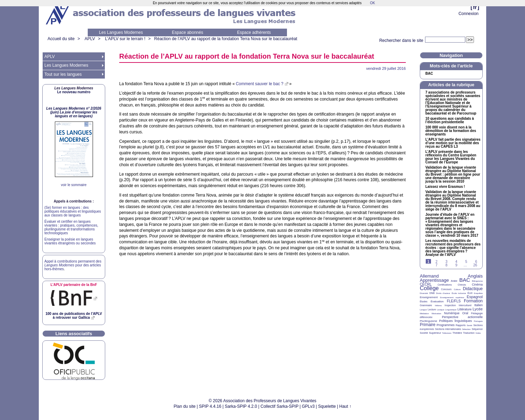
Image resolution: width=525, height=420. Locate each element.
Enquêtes (478, 293)
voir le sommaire (74, 185)
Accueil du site (61, 39)
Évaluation (437, 301)
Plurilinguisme (429, 321)
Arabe (454, 281)
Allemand (429, 276)
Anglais (475, 276)
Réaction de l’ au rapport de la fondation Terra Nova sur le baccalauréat (226, 39)
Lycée (478, 309)
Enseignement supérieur (452, 297)
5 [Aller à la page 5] (466, 262)
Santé (469, 325)
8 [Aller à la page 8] (446, 265)
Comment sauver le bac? (259, 84)
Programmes (446, 325)
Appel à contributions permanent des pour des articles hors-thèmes (73, 265)
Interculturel (465, 305)
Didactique (473, 289)
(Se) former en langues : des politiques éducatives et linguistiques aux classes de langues (73, 211)
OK (372, 3)
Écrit (470, 293)
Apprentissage (434, 280)
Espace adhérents (254, 32)
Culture (457, 289)
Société (424, 333)
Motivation (436, 314)
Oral (465, 313)
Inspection (450, 305)
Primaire (428, 325)
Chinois (462, 285)
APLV (90, 39)
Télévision (447, 333)
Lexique (441, 310)
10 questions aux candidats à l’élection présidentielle (450, 120)
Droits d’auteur (443, 293)
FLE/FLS (454, 301)
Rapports (461, 325)
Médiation (424, 314)
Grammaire (426, 305)
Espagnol (475, 297)
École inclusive (459, 293)
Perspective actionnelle (462, 317)
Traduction (469, 333)
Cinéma (477, 285)
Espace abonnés (188, 32)
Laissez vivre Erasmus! (445, 187)
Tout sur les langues (63, 74)
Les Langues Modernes (121, 32)
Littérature (465, 309)
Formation (473, 301)
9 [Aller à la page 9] (456, 265)
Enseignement (429, 297)
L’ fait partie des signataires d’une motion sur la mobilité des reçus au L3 (453, 143)
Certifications (445, 285)
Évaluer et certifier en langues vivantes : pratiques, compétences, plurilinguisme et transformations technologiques (71, 227)
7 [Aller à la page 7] (437, 265)
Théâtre (457, 333)
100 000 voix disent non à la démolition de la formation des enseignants (451, 131)
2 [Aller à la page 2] (437, 262)
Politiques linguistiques (455, 321)
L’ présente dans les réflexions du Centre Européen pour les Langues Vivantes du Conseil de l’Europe (451, 157)
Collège (429, 288)
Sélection (466, 329)
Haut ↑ (346, 406)
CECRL (426, 284)
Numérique (452, 313)
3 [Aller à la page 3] (446, 262)
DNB (432, 293)
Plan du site (185, 406)
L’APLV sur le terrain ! (125, 39)
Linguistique (451, 310)
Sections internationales (448, 329)
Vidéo (478, 333)
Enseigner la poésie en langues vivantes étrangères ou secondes (70, 241)
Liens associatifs (74, 334)
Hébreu (438, 305)
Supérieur (435, 333)
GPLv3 (308, 406)
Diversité (424, 293)
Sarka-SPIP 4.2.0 (241, 406)
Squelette (327, 406)
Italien (479, 305)
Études (424, 301)
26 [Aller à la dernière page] (475, 265)
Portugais (478, 321)
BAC (465, 280)
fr (475, 7)
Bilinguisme (477, 281)
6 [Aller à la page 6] (476, 262)
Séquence (477, 329)
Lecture (432, 310)
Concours (446, 289)
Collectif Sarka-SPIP (279, 406)
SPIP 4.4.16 (210, 406)
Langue (423, 310)
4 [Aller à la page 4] (456, 262)
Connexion (469, 14)
